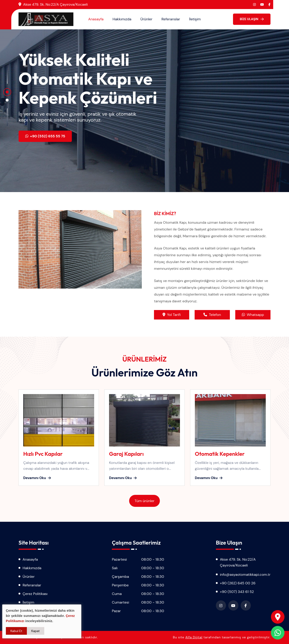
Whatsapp (253, 315)
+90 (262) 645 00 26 (238, 583)
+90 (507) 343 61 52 (237, 592)
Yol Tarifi (172, 315)
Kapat (36, 631)
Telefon (212, 315)
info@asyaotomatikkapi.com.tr (245, 575)
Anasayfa (96, 19)
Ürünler (146, 19)
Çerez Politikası (35, 594)
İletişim (195, 19)
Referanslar (171, 19)
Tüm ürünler (144, 501)
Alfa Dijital (194, 637)
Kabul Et (16, 631)
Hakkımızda (122, 19)
